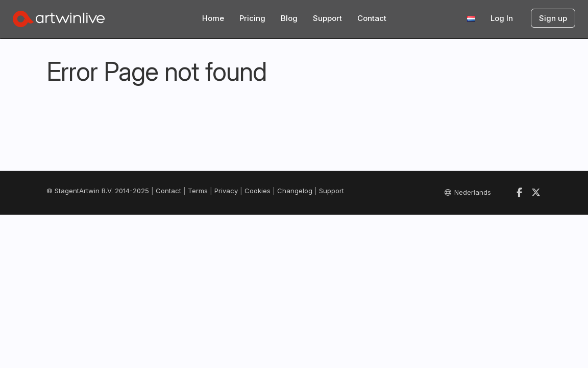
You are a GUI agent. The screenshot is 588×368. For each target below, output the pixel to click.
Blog (289, 18)
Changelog (295, 191)
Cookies (258, 191)
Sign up (553, 18)
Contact (372, 18)
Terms (198, 191)
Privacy (226, 191)
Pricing (252, 18)
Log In (502, 18)
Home (213, 18)
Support (327, 18)
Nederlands (468, 192)
